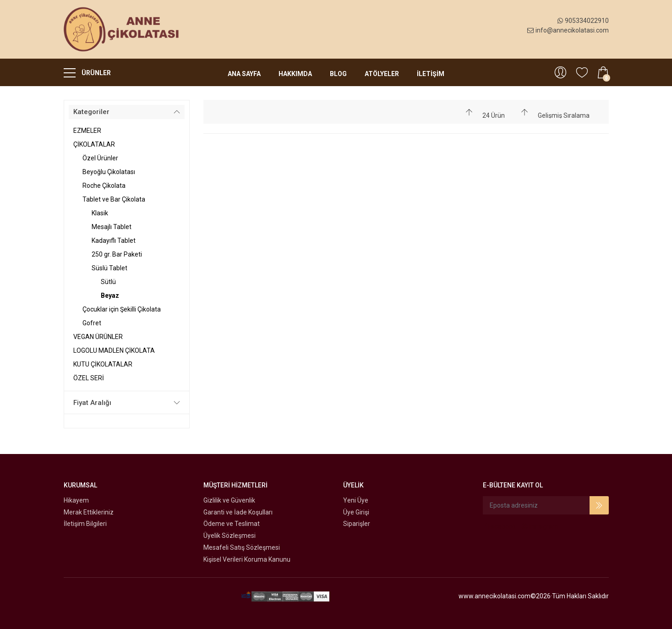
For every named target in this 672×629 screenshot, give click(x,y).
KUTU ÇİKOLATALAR (103, 364)
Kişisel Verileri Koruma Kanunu (247, 559)
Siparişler (357, 524)
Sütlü (108, 282)
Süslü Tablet (109, 268)
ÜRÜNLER (87, 72)
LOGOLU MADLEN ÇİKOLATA (114, 350)
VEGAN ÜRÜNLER (98, 337)
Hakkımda (295, 74)
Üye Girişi (356, 512)
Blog (338, 74)
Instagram (540, 526)
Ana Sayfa (244, 74)
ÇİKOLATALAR (94, 144)
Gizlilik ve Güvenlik (229, 500)
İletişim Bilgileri (85, 524)
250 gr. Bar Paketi (117, 254)
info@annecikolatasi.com (568, 30)
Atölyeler (382, 74)
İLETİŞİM (431, 74)
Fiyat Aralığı (92, 403)
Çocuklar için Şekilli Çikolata (122, 309)
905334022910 (583, 21)
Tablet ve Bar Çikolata (114, 199)
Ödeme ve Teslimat (232, 524)
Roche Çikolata (104, 186)
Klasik (100, 213)
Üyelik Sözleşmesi (229, 536)
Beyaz (110, 295)
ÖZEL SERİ (89, 378)
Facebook (499, 526)
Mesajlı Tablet (112, 227)
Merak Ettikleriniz (89, 512)
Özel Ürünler (100, 158)
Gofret (92, 323)
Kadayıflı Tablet (114, 241)
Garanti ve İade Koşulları (238, 512)
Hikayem (76, 500)
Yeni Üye (356, 500)
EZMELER (87, 131)
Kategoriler (91, 112)
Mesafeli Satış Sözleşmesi (242, 547)
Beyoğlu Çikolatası (109, 172)
